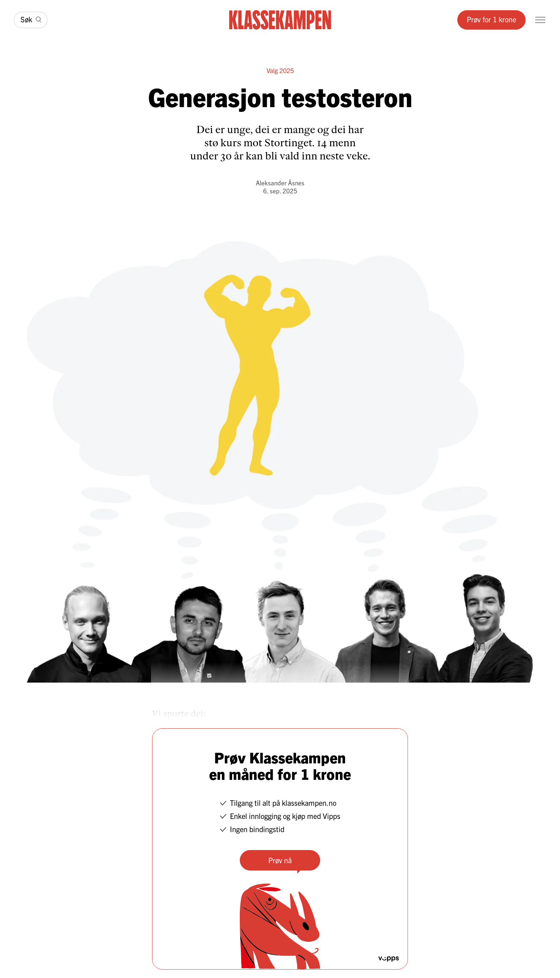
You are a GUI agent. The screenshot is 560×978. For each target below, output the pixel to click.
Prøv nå (280, 860)
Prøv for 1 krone (491, 19)
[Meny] (540, 20)
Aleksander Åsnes (280, 183)
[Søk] (31, 20)
